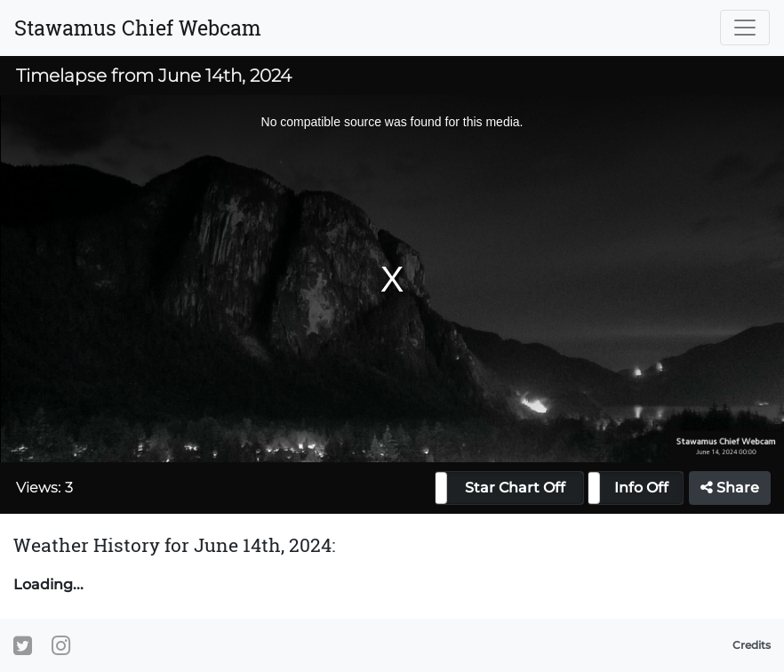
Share (730, 488)
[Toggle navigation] (745, 28)
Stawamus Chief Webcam (138, 28)
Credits (752, 645)
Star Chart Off (515, 488)
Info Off (641, 488)
